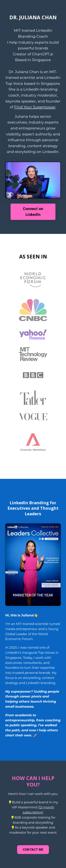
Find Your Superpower (35, 107)
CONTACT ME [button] (33, 850)
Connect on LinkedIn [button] (33, 212)
